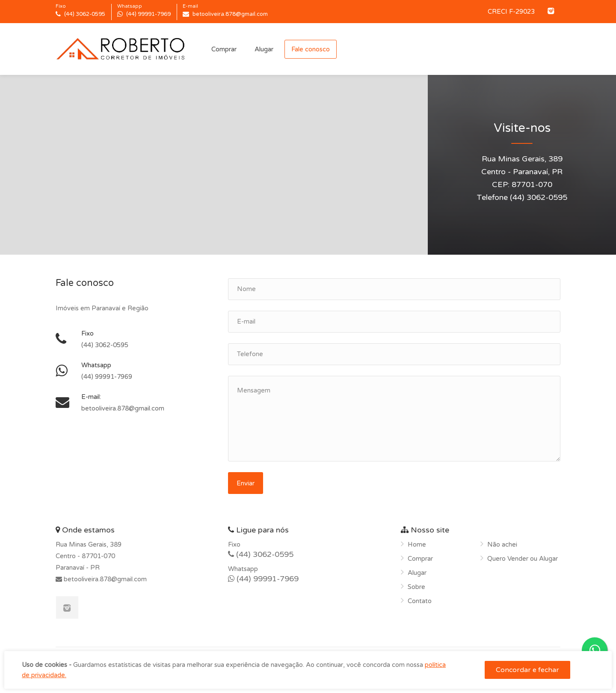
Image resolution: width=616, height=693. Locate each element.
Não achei (502, 544)
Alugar (264, 49)
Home (417, 544)
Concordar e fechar (527, 670)
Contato (420, 601)
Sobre (416, 587)
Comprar (224, 49)
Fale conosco (311, 49)
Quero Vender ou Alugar (523, 559)
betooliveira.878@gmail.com (104, 579)
